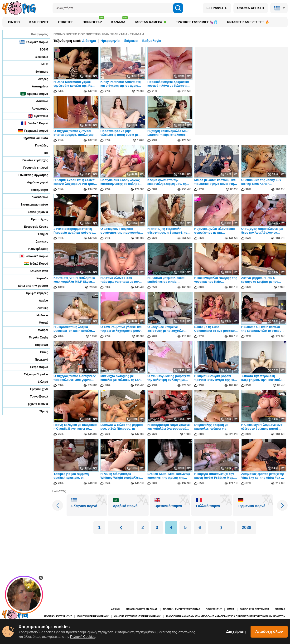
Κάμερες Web (36, 271)
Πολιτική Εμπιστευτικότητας (182, 609)
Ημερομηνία (110, 41)
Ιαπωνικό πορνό (34, 256)
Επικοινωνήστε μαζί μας (141, 609)
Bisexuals (38, 57)
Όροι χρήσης (214, 609)
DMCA (231, 609)
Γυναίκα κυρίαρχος (32, 160)
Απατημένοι (37, 86)
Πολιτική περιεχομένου (93, 616)
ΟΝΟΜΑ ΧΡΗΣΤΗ (251, 8)
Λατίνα (40, 300)
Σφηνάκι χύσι (36, 389)
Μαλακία (39, 315)
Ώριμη (41, 411)
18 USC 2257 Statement (255, 609)
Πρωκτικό (38, 360)
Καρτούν (39, 278)
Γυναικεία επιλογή (32, 168)
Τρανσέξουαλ (36, 396)
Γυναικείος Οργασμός (30, 175)
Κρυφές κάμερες (34, 293)
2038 (246, 528)
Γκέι (42, 153)
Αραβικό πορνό (34, 94)
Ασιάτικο (39, 101)
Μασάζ (40, 323)
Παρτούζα (38, 345)
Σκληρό (40, 382)
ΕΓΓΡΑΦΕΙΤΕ (217, 8)
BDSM (41, 49)
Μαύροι (40, 330)
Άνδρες (40, 79)
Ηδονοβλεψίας (35, 249)
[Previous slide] (58, 506)
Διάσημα (89, 41)
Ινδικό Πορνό (36, 264)
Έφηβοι (40, 234)
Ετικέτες (66, 22)
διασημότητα (36, 190)
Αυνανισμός (37, 108)
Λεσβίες (39, 308)
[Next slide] (282, 506)
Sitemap (280, 609)
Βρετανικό (38, 116)
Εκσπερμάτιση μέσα (31, 204)
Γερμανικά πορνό (33, 131)
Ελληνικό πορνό (34, 42)
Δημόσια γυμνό (34, 182)
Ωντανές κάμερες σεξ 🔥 (248, 22)
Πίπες (41, 352)
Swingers (39, 72)
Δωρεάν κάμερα (150, 22)
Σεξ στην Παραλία (33, 374)
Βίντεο (14, 22)
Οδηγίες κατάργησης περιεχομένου (137, 616)
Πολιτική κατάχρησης (58, 616)
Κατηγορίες (39, 22)
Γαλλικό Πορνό (35, 123)
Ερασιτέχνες (36, 219)
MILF (41, 64)
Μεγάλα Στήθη (35, 337)
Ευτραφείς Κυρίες (33, 227)
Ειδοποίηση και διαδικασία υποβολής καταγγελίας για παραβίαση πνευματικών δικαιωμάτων (226, 616)
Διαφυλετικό (36, 197)
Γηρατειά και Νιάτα (32, 138)
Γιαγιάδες (38, 145)
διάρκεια (131, 41)
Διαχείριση (236, 631)
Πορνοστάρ (94, 21)
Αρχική (116, 609)
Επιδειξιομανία (35, 212)
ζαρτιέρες (39, 241)
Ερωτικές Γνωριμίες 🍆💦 (196, 22)
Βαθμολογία (152, 41)
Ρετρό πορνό (36, 367)
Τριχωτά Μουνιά (34, 404)
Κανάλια (119, 21)
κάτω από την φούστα (30, 286)
